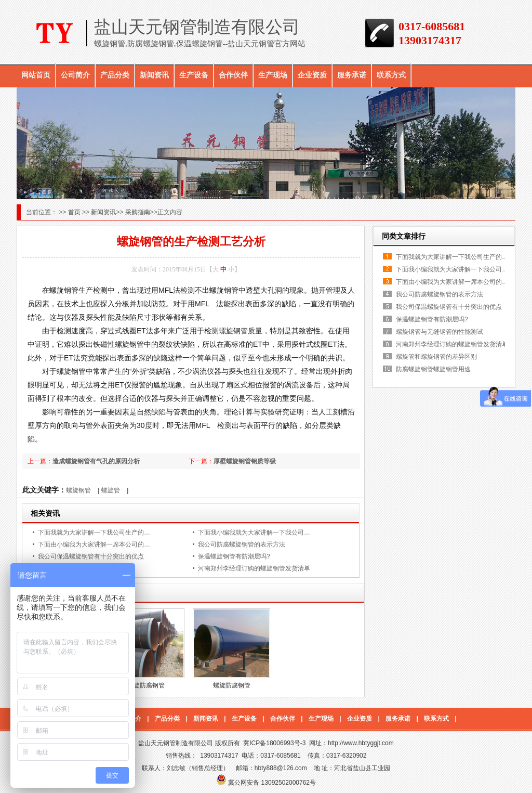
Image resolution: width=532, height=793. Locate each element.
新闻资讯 (154, 75)
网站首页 (36, 75)
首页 (75, 212)
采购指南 (138, 212)
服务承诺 (352, 75)
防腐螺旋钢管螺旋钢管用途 (433, 369)
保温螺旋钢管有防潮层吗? (234, 556)
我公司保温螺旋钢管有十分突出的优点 (91, 556)
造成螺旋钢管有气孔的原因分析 (96, 461)
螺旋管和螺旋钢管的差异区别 (436, 357)
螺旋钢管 (78, 490)
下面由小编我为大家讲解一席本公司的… (94, 544)
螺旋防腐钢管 (146, 685)
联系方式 (391, 75)
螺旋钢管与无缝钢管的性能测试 (440, 332)
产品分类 (115, 75)
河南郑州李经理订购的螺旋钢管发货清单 (254, 568)
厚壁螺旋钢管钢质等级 (245, 461)
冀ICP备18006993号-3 (274, 743)
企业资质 (312, 75)
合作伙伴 (233, 75)
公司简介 (75, 75)
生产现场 (273, 75)
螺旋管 (111, 490)
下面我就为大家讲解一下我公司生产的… (94, 532)
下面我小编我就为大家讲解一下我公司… (254, 532)
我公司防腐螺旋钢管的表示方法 (242, 544)
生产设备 (194, 75)
